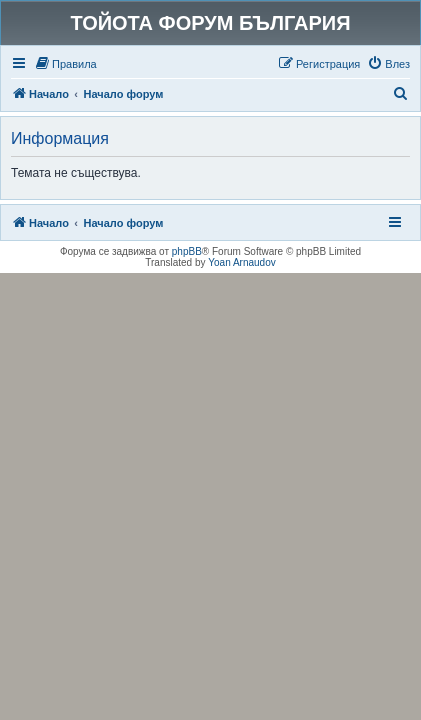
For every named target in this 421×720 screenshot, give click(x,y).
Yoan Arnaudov (241, 262)
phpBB (187, 251)
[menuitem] (65, 64)
